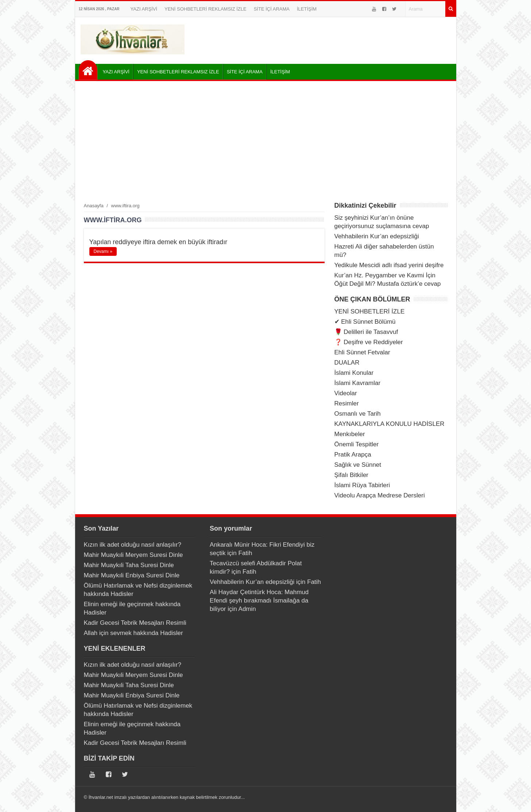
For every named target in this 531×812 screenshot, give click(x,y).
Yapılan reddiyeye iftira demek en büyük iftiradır (158, 242)
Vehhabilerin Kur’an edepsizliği (377, 236)
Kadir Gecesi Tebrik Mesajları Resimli (135, 623)
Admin (247, 609)
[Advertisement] (266, 141)
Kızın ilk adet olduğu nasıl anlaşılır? (133, 545)
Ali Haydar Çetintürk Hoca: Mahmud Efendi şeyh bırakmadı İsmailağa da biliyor (259, 601)
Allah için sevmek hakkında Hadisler (133, 633)
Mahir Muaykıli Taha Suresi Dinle (129, 565)
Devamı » (103, 251)
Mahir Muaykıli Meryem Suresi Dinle (133, 555)
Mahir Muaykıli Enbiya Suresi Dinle (132, 575)
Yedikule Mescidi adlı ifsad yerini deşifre (389, 265)
